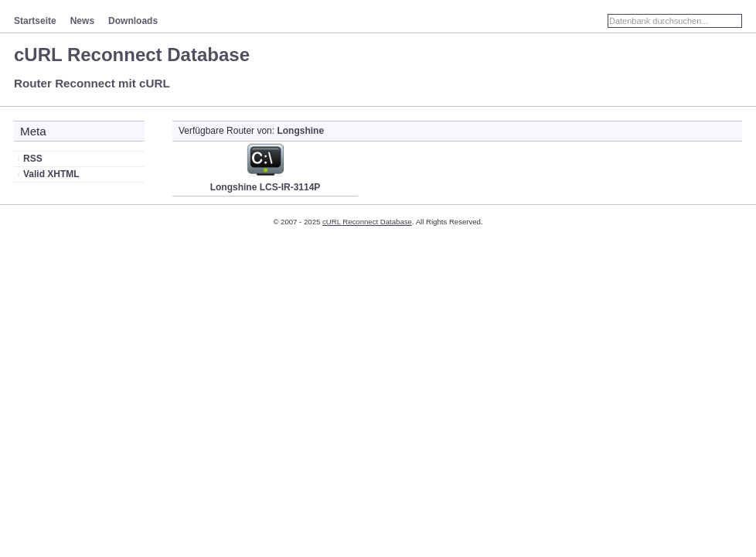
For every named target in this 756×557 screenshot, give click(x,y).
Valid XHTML (51, 174)
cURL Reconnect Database (132, 55)
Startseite (35, 21)
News (82, 21)
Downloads (133, 21)
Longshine (300, 131)
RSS (33, 159)
